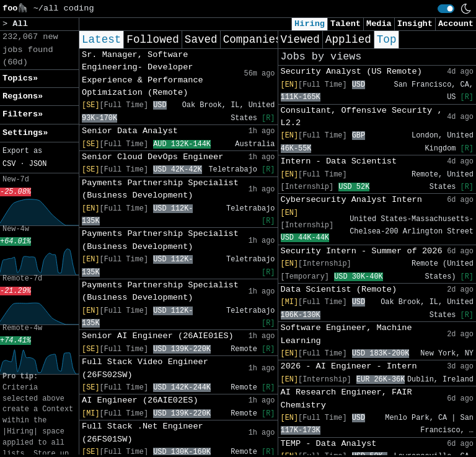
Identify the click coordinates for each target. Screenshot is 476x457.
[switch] (446, 9)
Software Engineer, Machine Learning (346, 334)
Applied (348, 40)
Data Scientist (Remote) (339, 289)
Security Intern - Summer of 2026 (362, 251)
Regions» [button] (23, 96)
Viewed (300, 40)
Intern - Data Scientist (339, 161)
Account (456, 24)
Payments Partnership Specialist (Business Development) (160, 189)
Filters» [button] (23, 114)
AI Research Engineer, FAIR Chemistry (346, 398)
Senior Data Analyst (130, 131)
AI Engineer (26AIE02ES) (140, 400)
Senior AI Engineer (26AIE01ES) (158, 336)
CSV (9, 164)
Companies (253, 40)
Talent (346, 24)
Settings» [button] (25, 133)
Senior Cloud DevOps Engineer (152, 157)
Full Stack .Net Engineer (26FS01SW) (143, 433)
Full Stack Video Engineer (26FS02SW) (145, 368)
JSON (38, 164)
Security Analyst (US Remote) (351, 72)
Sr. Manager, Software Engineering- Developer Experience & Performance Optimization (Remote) (143, 74)
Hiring (310, 24)
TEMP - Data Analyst (329, 444)
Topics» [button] (20, 78)
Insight (415, 24)
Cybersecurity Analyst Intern (351, 200)
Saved (201, 40)
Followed (152, 40)
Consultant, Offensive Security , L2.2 (362, 117)
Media (379, 24)
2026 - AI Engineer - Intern (349, 366)
